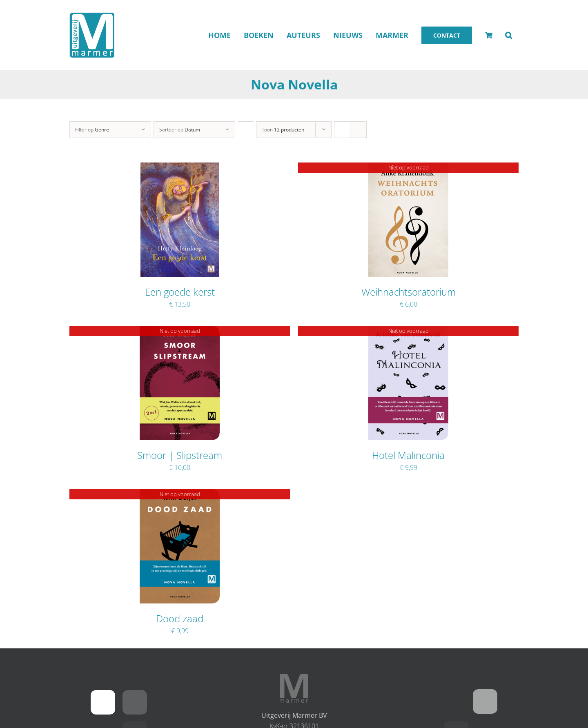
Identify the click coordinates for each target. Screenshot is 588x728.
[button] (509, 35)
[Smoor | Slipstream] (180, 331)
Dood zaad (180, 618)
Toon (283, 130)
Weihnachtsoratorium (409, 292)
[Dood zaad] (180, 494)
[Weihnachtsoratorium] (409, 168)
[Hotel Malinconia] (409, 331)
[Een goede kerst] (180, 168)
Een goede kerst (180, 292)
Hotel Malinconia (408, 455)
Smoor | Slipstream (180, 455)
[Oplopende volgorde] (246, 122)
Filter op (92, 130)
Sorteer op (180, 130)
